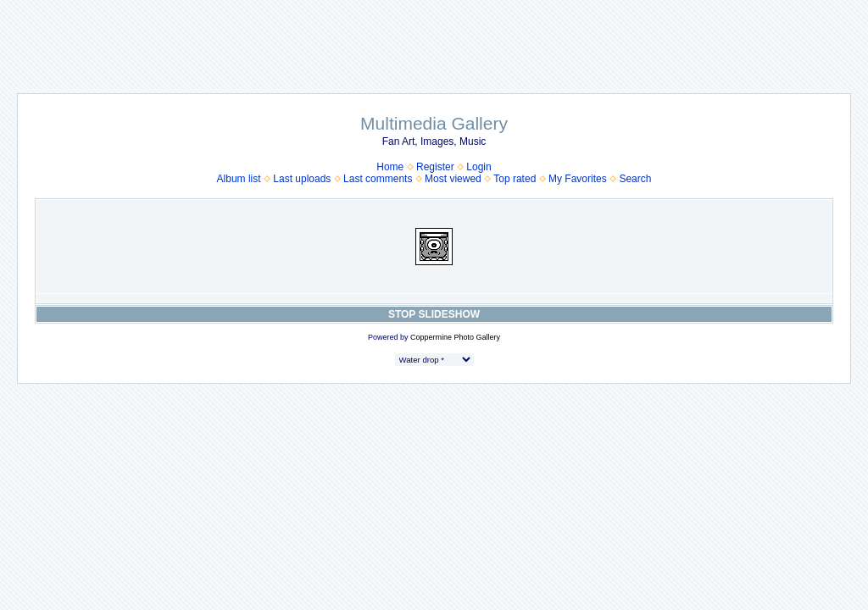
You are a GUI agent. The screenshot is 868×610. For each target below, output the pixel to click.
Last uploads (302, 179)
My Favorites (578, 179)
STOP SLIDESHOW (434, 314)
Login (479, 167)
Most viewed (453, 179)
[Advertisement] (434, 38)
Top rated (515, 179)
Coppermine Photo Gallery (455, 337)
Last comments (378, 179)
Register (435, 167)
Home (390, 167)
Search (635, 179)
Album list (239, 179)
